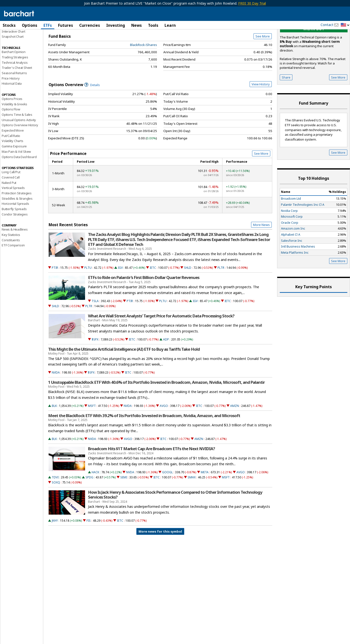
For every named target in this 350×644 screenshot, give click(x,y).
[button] (345, 25)
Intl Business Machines (298, 274)
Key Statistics (11, 262)
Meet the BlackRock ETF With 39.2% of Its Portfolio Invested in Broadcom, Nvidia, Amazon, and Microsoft (144, 443)
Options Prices (12, 126)
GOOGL (167, 500)
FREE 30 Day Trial (252, 3)
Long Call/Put (11, 199)
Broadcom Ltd (291, 226)
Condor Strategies (15, 241)
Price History (11, 106)
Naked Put (9, 210)
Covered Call (11, 205)
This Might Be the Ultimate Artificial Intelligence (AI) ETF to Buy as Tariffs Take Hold (124, 376)
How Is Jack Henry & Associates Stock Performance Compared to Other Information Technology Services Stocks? (175, 522)
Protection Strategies (17, 221)
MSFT (92, 433)
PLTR (221, 295)
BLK (54, 433)
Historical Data (12, 111)
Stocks (9, 25)
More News (261, 252)
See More (263, 64)
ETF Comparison (13, 273)
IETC (153, 295)
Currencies (90, 25)
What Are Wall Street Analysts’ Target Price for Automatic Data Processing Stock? (161, 343)
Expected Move (13, 158)
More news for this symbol (160, 559)
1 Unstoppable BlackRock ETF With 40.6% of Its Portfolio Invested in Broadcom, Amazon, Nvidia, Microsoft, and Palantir (156, 410)
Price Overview (13, 38)
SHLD (188, 295)
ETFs (48, 25)
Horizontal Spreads (15, 231)
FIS (89, 548)
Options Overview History (20, 152)
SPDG (89, 505)
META (205, 500)
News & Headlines (15, 257)
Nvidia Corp (289, 238)
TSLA (95, 328)
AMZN (235, 433)
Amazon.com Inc (293, 256)
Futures (66, 25)
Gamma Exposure (14, 174)
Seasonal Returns (14, 100)
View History (261, 111)
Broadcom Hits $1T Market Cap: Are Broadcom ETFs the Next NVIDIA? (151, 476)
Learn (170, 25)
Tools (153, 25)
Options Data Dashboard (19, 184)
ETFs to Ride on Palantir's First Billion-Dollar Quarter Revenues (144, 305)
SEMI (124, 505)
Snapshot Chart (13, 64)
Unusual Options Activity (19, 147)
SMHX (192, 505)
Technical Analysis (15, 90)
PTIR (55, 295)
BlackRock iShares (144, 72)
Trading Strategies (15, 84)
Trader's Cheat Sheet (17, 95)
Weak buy (314, 56)
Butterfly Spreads (14, 236)
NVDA (56, 400)
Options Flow (11, 137)
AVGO (164, 433)
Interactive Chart (13, 59)
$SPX (95, 367)
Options (30, 25)
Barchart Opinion (14, 79)
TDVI (55, 505)
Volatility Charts (13, 168)
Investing (116, 25)
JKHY (55, 548)
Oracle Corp (290, 250)
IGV (120, 295)
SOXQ (56, 510)
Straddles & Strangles (17, 226)
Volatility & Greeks (14, 131)
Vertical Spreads (13, 215)
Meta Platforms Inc (295, 280)
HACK (95, 500)
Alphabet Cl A (291, 262)
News (136, 25)
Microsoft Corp (292, 244)
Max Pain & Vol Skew (16, 179)
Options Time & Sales (17, 142)
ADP (166, 367)
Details (92, 112)
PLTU (88, 295)
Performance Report (16, 44)
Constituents (11, 267)
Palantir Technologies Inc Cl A (303, 232)
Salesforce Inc (292, 268)
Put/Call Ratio (11, 163)
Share (286, 105)
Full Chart (261, 51)
